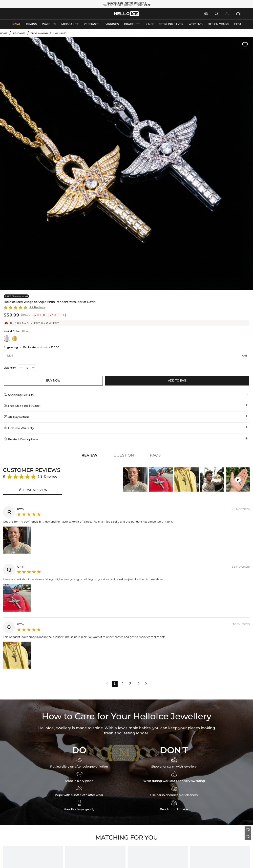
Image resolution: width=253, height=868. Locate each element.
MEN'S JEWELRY (23, 14)
